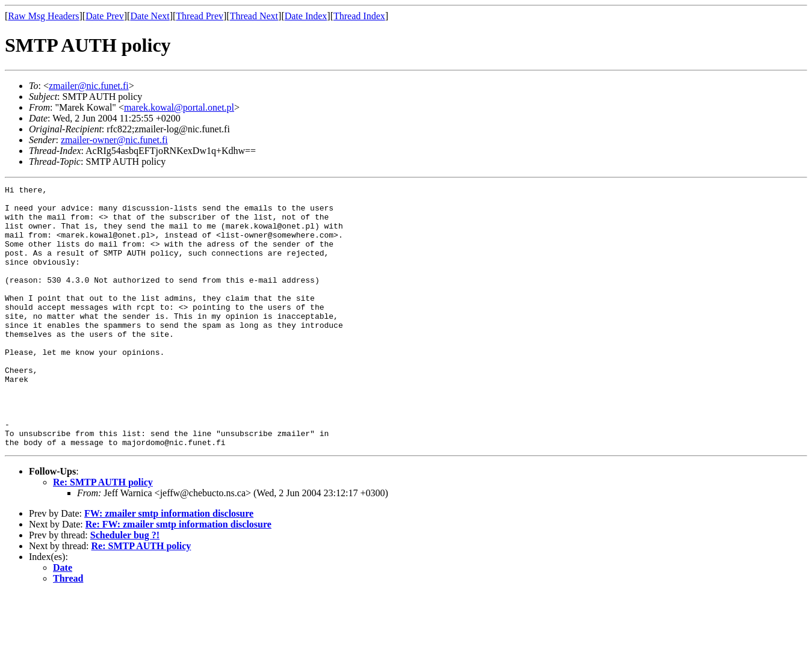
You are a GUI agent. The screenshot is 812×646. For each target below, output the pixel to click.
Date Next (150, 16)
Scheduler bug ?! (125, 587)
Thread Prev (200, 16)
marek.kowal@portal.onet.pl (179, 107)
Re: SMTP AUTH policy (103, 534)
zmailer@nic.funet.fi (89, 86)
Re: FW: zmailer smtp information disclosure (178, 577)
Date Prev (105, 16)
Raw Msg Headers (43, 16)
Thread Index (359, 16)
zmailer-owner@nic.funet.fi (114, 140)
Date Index (306, 16)
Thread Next (254, 16)
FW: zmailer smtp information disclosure (169, 566)
